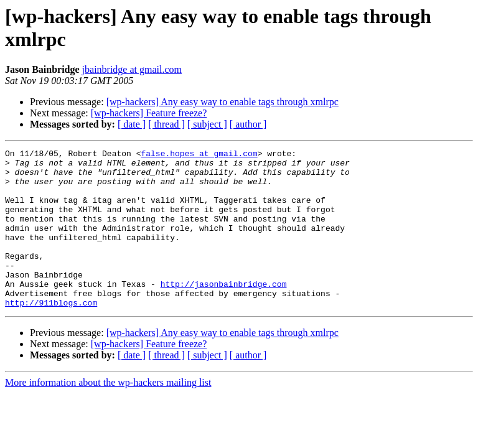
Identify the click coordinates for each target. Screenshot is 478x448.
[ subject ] (207, 124)
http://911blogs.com (51, 334)
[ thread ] (166, 124)
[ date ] (132, 124)
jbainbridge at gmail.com (132, 69)
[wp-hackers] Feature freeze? (149, 113)
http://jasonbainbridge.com (224, 312)
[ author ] (248, 124)
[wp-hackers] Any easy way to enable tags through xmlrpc (223, 102)
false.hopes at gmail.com (199, 155)
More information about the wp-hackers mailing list (108, 414)
